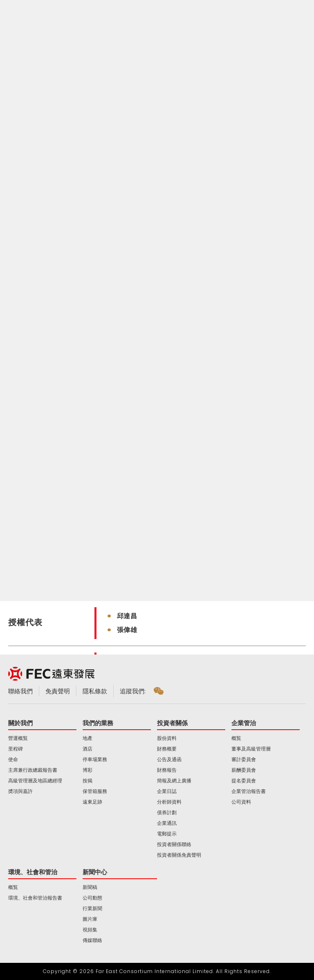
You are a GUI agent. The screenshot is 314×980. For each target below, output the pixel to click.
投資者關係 (172, 723)
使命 (13, 759)
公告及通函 (169, 759)
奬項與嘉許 (20, 791)
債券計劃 (167, 813)
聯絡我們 (20, 691)
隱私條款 (95, 691)
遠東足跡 (92, 802)
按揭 (87, 781)
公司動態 (92, 898)
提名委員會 (244, 781)
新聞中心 (95, 872)
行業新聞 (92, 909)
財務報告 (167, 770)
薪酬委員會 (244, 770)
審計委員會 (244, 759)
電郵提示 (167, 834)
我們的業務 (98, 723)
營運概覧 (18, 738)
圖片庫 (90, 919)
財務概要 (167, 749)
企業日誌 (167, 791)
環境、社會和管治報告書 (35, 898)
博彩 (87, 770)
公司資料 (241, 802)
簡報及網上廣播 (174, 781)
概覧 (236, 738)
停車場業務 (95, 759)
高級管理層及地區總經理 (35, 781)
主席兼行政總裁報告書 (33, 770)
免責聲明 (58, 691)
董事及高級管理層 (251, 749)
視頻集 (90, 930)
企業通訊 (167, 823)
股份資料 (167, 738)
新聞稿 (90, 887)
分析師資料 (169, 802)
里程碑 (16, 749)
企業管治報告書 (249, 791)
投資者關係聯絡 (174, 844)
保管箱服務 (95, 791)
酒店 (87, 749)
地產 (87, 738)
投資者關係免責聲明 (179, 855)
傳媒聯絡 (92, 940)
